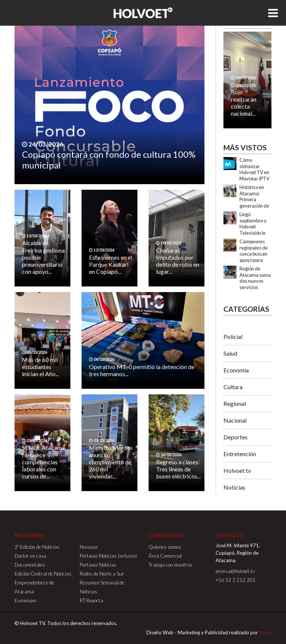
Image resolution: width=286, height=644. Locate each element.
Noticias (234, 487)
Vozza (265, 632)
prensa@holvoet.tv (235, 571)
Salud (230, 353)
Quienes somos (165, 547)
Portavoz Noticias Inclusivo (108, 556)
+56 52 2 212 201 (236, 580)
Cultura (233, 387)
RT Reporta (91, 600)
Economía (236, 370)
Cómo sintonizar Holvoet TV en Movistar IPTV (255, 169)
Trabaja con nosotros (171, 565)
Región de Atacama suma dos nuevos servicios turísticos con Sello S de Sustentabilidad (256, 287)
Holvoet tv (237, 470)
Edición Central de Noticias (43, 574)
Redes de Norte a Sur (102, 574)
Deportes (236, 437)
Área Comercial (165, 556)
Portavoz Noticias (98, 565)
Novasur (89, 547)
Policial (233, 337)
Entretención (240, 454)
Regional (235, 403)
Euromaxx (25, 600)
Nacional (235, 420)
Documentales (30, 565)
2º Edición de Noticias (37, 547)
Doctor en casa (30, 556)
